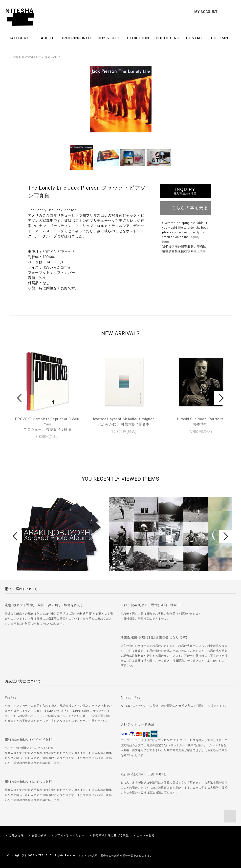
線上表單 (200, 251)
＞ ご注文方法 (14, 835)
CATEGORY (21, 38)
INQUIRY (185, 191)
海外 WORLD (53, 57)
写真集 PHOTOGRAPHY (27, 57)
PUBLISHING (167, 38)
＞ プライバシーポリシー (68, 835)
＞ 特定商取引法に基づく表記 (109, 835)
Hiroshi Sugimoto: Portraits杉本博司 (200, 422)
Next (221, 398)
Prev (20, 398)
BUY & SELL (109, 38)
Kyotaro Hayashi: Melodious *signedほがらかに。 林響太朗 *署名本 (124, 422)
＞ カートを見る (144, 835)
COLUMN (219, 38)
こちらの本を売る (185, 207)
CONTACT (195, 38)
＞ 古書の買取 (37, 835)
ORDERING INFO (76, 38)
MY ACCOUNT (206, 12)
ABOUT (47, 38)
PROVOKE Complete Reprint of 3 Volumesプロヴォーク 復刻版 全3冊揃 (47, 424)
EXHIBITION (138, 38)
